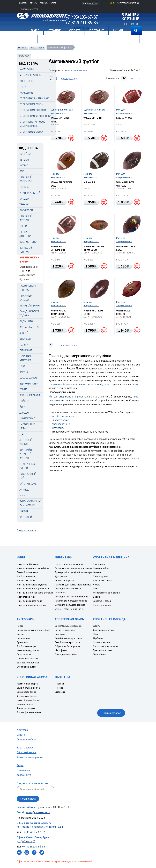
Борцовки (60, 634)
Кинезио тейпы (101, 568)
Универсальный (30, 193)
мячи (136, 384)
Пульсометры (24, 654)
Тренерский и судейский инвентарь (73, 572)
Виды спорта (37, 48)
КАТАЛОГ (24, 56)
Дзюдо (24, 413)
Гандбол (25, 199)
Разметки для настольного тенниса (73, 585)
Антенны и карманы (65, 580)
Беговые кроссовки (65, 630)
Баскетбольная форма (28, 700)
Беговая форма (25, 704)
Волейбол (26, 154)
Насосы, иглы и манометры (69, 564)
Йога (22, 407)
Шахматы (25, 511)
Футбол (24, 160)
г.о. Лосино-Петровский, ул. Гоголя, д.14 (40, 827)
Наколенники (23, 638)
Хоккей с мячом (30, 395)
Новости (23, 3)
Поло (96, 634)
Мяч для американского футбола (124, 111)
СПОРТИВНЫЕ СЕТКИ (31, 132)
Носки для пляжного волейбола (33, 630)
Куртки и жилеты (102, 642)
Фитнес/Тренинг (30, 306)
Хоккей (24, 333)
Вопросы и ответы (49, 3)
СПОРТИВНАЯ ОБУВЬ (31, 104)
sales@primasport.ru (38, 812)
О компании (23, 770)
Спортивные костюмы (104, 630)
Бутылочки (22, 642)
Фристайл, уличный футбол (26, 454)
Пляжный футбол (26, 218)
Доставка (22, 730)
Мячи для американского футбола (27, 275)
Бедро (97, 597)
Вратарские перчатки (28, 663)
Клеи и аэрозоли (102, 605)
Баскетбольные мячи (28, 572)
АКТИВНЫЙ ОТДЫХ (30, 75)
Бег (22, 171)
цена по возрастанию (75, 70)
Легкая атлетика (25, 234)
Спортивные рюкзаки (28, 658)
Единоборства (29, 384)
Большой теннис (26, 250)
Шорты (97, 626)
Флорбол (25, 339)
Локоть (97, 585)
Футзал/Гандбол (30, 327)
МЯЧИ (23, 87)
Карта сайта (24, 775)
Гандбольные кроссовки (67, 642)
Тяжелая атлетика (25, 358)
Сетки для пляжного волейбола (71, 597)
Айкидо (24, 490)
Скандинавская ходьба (29, 313)
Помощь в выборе (27, 739)
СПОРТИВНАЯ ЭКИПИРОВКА (35, 116)
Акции (20, 765)
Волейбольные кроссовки (68, 638)
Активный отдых (26, 442)
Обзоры (34, 3)
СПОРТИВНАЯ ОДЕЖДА (33, 110)
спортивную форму (59, 384)
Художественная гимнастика (30, 503)
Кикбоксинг (27, 418)
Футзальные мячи (26, 580)
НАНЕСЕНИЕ (26, 93)
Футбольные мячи (26, 576)
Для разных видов (27, 466)
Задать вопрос (25, 748)
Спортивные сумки (26, 667)
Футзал (24, 165)
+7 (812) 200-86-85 (34, 846)
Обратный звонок (27, 752)
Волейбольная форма (28, 688)
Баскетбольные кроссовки (68, 626)
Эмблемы (60, 692)
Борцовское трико (26, 692)
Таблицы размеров (29, 9)
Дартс (23, 434)
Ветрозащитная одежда (106, 646)
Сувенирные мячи (29, 267)
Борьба (24, 187)
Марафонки (61, 650)
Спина (96, 589)
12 (124, 78)
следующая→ (69, 79)
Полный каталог (111, 713)
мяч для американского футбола (91, 384)
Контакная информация (30, 757)
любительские (61, 420)
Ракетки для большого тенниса (71, 601)
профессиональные (64, 416)
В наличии (116, 70)
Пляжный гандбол (26, 298)
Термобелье (100, 654)
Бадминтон (27, 321)
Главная (22, 31)
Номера (59, 688)
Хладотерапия (101, 576)
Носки (20, 626)
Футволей (26, 517)
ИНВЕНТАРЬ (26, 81)
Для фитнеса (62, 576)
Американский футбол (60, 47)
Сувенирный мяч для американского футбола (62, 111)
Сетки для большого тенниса (70, 605)
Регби (23, 226)
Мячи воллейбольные (28, 564)
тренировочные (61, 424)
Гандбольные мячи (26, 597)
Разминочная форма (28, 684)
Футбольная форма (27, 696)
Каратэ (24, 372)
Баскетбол (26, 210)
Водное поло (28, 242)
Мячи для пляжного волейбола (33, 568)
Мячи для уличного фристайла (33, 589)
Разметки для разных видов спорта (73, 568)
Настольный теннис (28, 288)
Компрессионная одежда (106, 593)
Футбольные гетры (27, 646)
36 (138, 78)
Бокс (22, 366)
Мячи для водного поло (29, 601)
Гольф (24, 345)
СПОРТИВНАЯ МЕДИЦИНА (34, 98)
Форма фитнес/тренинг (29, 712)
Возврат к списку (26, 530)
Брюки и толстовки (103, 650)
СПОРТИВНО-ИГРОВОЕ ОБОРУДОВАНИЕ (32, 124)
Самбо (23, 389)
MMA (22, 495)
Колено (97, 572)
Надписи (59, 684)
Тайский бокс (28, 484)
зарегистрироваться (130, 3)
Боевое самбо (28, 378)
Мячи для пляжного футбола (32, 585)
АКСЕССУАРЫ (27, 69)
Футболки (98, 638)
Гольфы (21, 634)
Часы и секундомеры (28, 650)
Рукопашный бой (28, 476)
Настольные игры (27, 426)
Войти (112, 3)
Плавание (26, 350)
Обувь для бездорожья (67, 646)
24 (131, 78)
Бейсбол (25, 401)
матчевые (58, 428)
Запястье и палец (102, 601)
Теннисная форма (26, 708)
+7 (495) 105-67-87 (34, 832)
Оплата (21, 735)
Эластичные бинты (103, 580)
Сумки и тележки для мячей (69, 609)
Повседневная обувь (66, 654)
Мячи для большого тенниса (32, 605)
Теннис (24, 204)
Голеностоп (99, 564)
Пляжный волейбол (26, 179)
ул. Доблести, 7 (26, 841)
